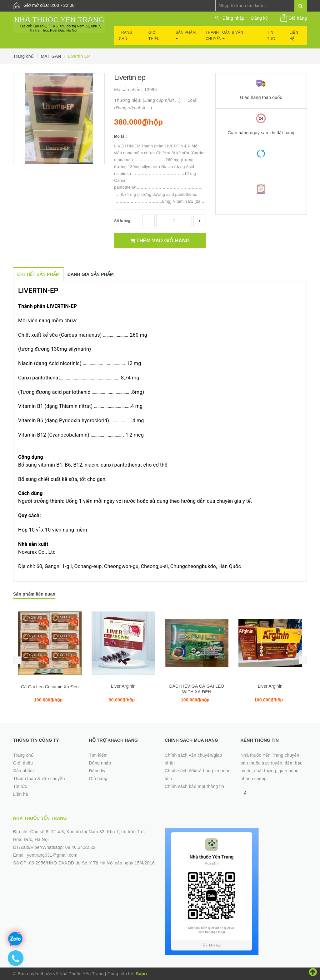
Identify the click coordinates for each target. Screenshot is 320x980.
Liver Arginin (123, 686)
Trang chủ (125, 36)
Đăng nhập (234, 18)
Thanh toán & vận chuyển (225, 36)
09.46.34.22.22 (80, 847)
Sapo (141, 974)
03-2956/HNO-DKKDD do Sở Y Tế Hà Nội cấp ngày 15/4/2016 (92, 863)
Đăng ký (260, 18)
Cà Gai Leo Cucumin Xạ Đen (50, 687)
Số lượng (122, 221)
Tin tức (271, 36)
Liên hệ (294, 36)
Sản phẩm (186, 35)
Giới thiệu (154, 36)
